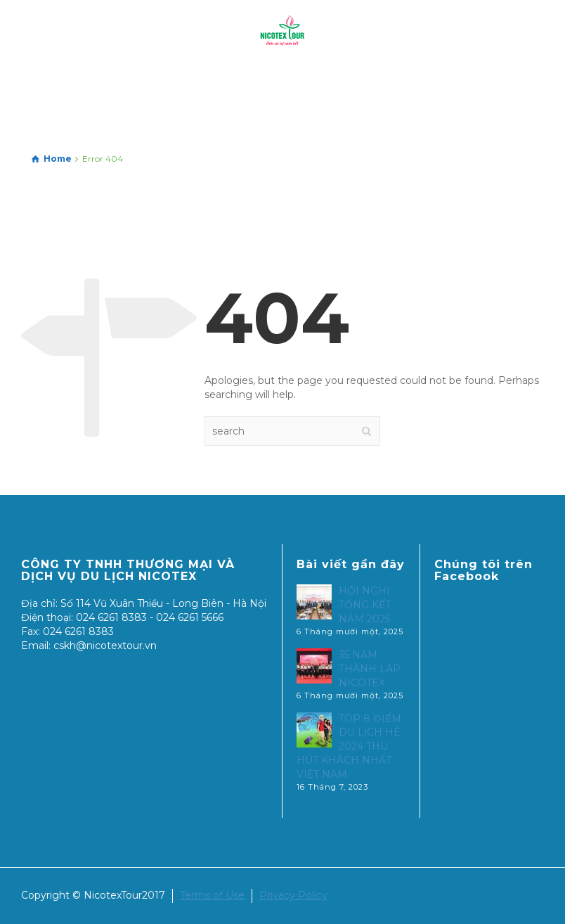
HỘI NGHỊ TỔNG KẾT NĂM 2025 (365, 605)
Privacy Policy (293, 895)
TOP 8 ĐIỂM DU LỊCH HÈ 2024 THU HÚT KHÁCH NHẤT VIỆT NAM (349, 747)
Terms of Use (212, 895)
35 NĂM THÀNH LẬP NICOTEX (370, 669)
